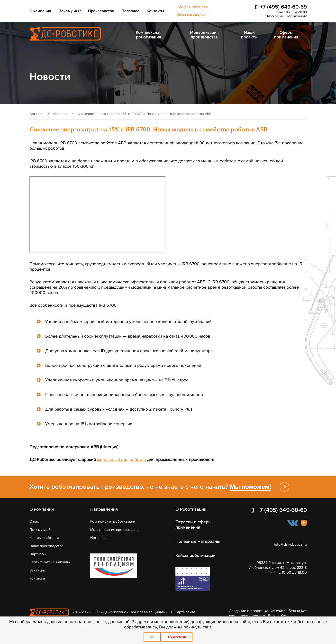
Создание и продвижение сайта (257, 611)
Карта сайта (185, 612)
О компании (40, 11)
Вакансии (37, 570)
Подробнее (177, 637)
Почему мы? (70, 11)
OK (152, 637)
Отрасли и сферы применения (194, 524)
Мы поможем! (250, 487)
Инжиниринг (101, 538)
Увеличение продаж (247, 616)
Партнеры (38, 554)
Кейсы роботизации (195, 555)
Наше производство (46, 546)
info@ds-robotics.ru (193, 7)
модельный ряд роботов (122, 460)
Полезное (130, 11)
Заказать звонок (191, 14)
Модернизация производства (204, 35)
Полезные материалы (198, 541)
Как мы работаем (44, 538)
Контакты (155, 11)
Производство (101, 11)
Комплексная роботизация (149, 35)
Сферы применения (286, 35)
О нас (34, 521)
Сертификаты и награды (50, 562)
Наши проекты (249, 35)
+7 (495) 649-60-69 (283, 7)
